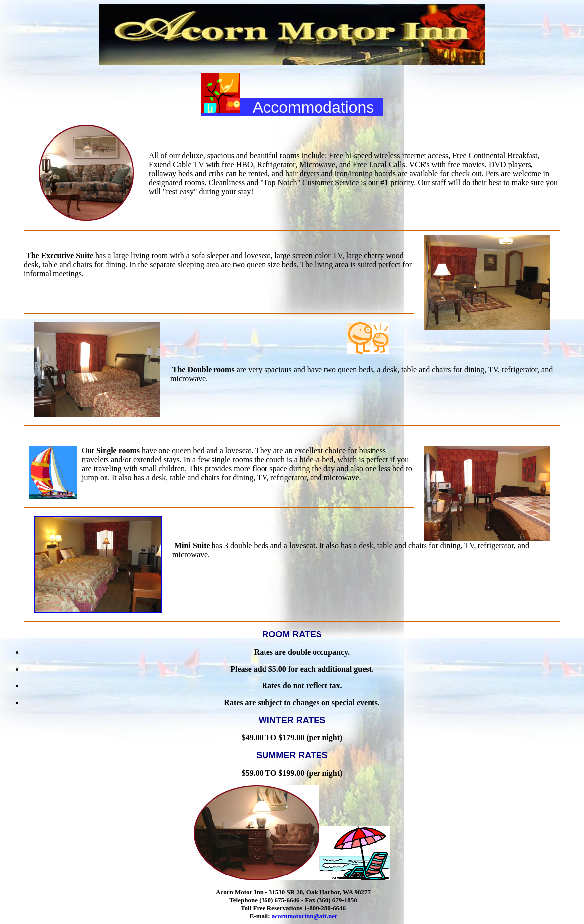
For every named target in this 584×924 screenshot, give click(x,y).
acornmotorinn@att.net (305, 916)
